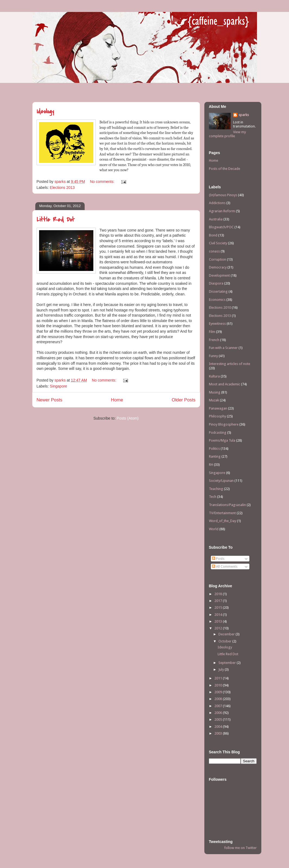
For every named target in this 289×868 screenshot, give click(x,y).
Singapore (59, 386)
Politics (214, 449)
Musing (215, 392)
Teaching (216, 489)
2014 (219, 615)
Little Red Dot (56, 220)
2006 (219, 713)
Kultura (214, 376)
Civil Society (218, 243)
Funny (213, 356)
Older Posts (184, 400)
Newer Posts (50, 400)
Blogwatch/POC (221, 227)
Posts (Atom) (128, 418)
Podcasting (218, 433)
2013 (219, 621)
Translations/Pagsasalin (227, 505)
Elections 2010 (220, 307)
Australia (216, 219)
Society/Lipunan (221, 481)
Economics (217, 300)
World (214, 529)
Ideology (45, 111)
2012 (219, 628)
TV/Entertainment (222, 513)
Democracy (218, 267)
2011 (219, 678)
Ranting (215, 456)
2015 (219, 608)
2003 (219, 733)
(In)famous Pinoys (223, 195)
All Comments (225, 566)
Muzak (214, 400)
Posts (218, 559)
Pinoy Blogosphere (224, 424)
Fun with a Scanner (223, 348)
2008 (219, 699)
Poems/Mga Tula (222, 440)
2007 (219, 706)
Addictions (217, 203)
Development (219, 275)
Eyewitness (217, 324)
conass (214, 251)
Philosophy (217, 416)
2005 (219, 719)
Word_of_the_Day (223, 521)
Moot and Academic (225, 384)
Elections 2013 (62, 188)
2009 (219, 692)
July (222, 669)
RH (211, 465)
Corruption (217, 259)
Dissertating (218, 291)
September (228, 663)
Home (117, 400)
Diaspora (216, 283)
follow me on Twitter (240, 848)
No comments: (103, 182)
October (225, 641)
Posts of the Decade (225, 169)
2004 (219, 727)
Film (212, 332)
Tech (213, 497)
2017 (219, 601)
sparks (244, 115)
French (214, 340)
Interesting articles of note (230, 364)
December (227, 634)
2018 (219, 594)
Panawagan (218, 408)
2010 (219, 685)
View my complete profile (228, 134)
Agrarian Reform (222, 211)
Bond (213, 235)
